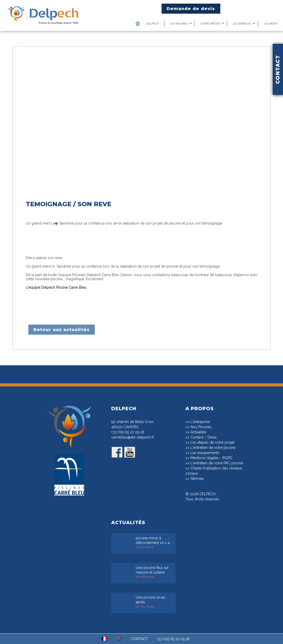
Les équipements (205, 453)
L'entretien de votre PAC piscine (217, 463)
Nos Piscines (201, 427)
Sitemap (197, 478)
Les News (271, 24)
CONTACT (139, 639)
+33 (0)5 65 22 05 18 (128, 432)
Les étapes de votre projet (212, 442)
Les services (242, 24)
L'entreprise (200, 422)
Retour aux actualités (62, 330)
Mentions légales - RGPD (211, 458)
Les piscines (179, 24)
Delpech (152, 24)
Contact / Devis (204, 437)
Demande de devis (191, 9)
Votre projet (210, 24)
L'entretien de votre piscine (213, 448)
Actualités (199, 432)
